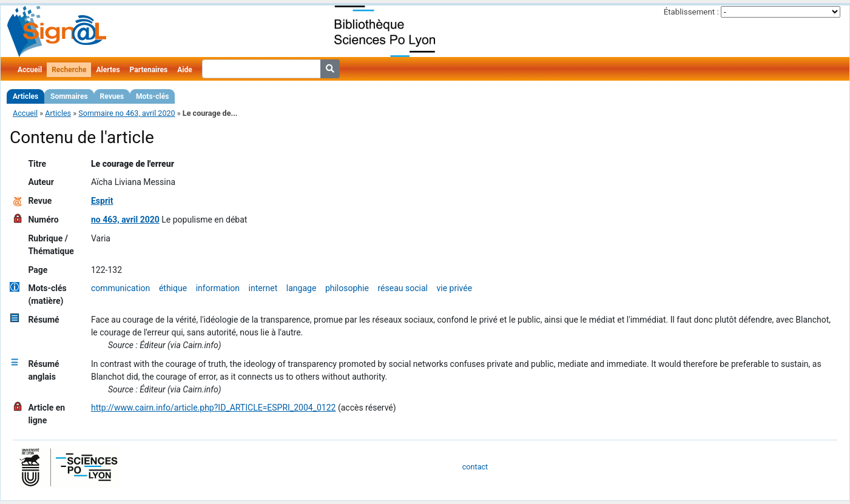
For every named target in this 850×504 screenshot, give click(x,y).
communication (120, 288)
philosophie (347, 288)
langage (302, 288)
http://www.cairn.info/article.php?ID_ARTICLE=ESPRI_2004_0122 (214, 408)
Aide (184, 70)
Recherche (69, 70)
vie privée (455, 288)
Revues (112, 96)
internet (263, 288)
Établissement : (691, 12)
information (218, 288)
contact (475, 467)
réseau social (402, 288)
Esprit (102, 201)
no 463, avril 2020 (125, 220)
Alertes (108, 70)
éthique (173, 288)
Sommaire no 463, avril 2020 (126, 113)
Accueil (30, 70)
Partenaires (149, 70)
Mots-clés (152, 96)
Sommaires (69, 96)
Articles (25, 96)
